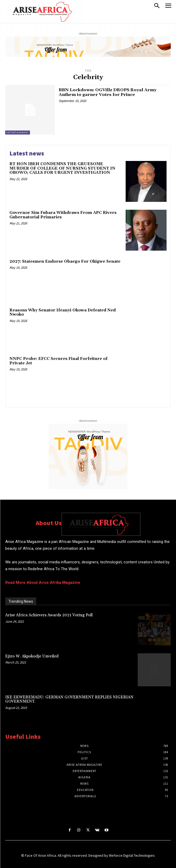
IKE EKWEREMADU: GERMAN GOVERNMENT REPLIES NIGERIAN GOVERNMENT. (69, 699)
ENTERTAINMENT (18, 133)
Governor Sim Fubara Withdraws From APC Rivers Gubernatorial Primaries (63, 215)
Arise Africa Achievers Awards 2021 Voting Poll (49, 615)
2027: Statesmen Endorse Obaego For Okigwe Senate (65, 262)
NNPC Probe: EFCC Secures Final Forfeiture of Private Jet (58, 361)
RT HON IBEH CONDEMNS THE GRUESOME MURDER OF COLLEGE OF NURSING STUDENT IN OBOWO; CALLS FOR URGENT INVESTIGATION (62, 168)
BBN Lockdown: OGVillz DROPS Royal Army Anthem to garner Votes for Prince (108, 92)
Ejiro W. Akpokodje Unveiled (32, 656)
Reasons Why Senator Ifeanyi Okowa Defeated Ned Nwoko (63, 312)
